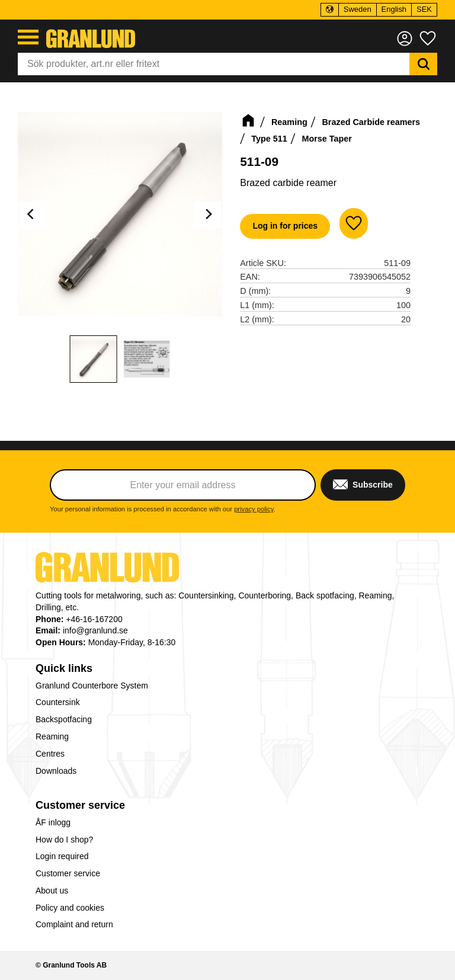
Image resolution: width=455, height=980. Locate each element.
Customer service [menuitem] (80, 805)
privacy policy (254, 509)
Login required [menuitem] (62, 856)
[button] (28, 37)
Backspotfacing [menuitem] (64, 719)
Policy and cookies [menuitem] (70, 908)
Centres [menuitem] (50, 754)
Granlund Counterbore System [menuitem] (92, 686)
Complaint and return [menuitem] (74, 924)
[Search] (423, 64)
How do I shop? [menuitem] (64, 840)
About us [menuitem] (52, 891)
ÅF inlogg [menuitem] (53, 822)
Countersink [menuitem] (58, 702)
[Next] (208, 214)
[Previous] (32, 214)
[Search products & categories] (214, 64)
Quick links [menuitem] (64, 668)
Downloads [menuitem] (56, 771)
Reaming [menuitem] (52, 736)
